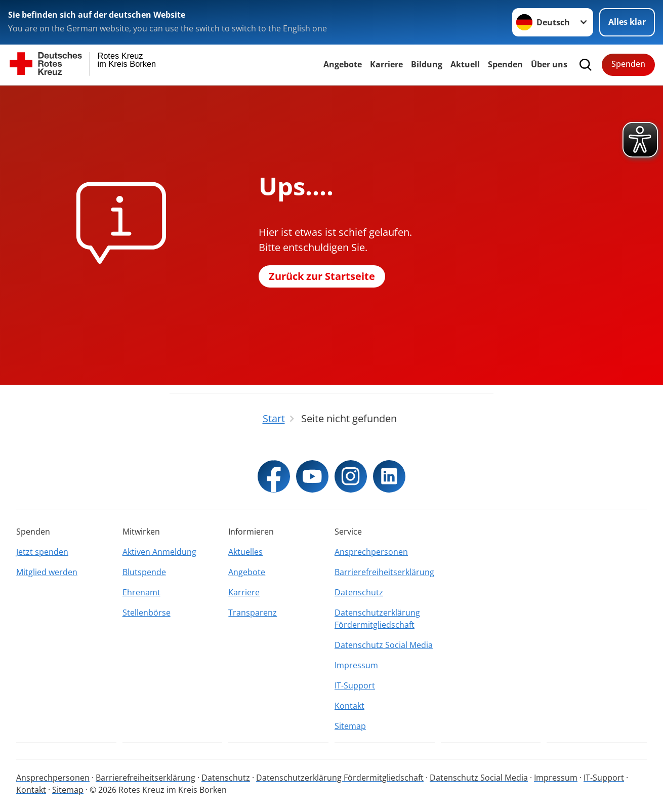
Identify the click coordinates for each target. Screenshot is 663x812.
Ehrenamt (141, 592)
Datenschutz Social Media (384, 645)
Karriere (386, 64)
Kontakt (349, 706)
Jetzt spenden (42, 552)
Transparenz (253, 613)
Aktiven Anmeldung (159, 552)
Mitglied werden (47, 572)
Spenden (505, 64)
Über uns (549, 64)
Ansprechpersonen (371, 552)
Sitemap (350, 726)
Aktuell (465, 64)
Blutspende (144, 572)
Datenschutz (359, 592)
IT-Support (355, 685)
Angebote (343, 64)
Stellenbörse (147, 613)
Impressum (356, 665)
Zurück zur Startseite (322, 276)
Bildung (427, 64)
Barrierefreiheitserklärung (384, 572)
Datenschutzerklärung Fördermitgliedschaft (377, 619)
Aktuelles (245, 552)
